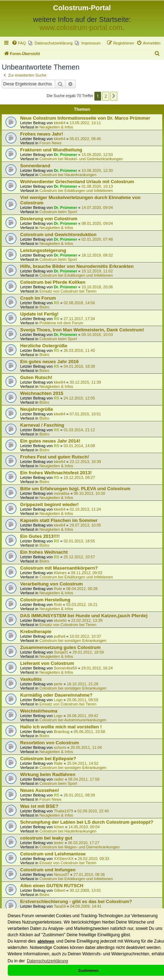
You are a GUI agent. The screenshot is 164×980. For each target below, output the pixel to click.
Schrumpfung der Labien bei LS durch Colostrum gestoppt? (87, 822)
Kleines (60, 573)
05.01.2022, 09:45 (85, 139)
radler (59, 779)
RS (56, 303)
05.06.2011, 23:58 (90, 732)
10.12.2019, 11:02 (97, 271)
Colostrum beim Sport (58, 212)
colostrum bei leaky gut (46, 838)
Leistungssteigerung (43, 250)
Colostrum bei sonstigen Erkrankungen (73, 641)
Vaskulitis (31, 679)
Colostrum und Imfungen (48, 870)
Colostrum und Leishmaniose (53, 854)
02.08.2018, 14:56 (79, 303)
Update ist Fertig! (39, 314)
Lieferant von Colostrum (47, 663)
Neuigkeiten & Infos (56, 127)
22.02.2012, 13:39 (87, 620)
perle (58, 684)
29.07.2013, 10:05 (85, 525)
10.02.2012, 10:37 (85, 636)
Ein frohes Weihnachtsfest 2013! (56, 473)
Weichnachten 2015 (42, 393)
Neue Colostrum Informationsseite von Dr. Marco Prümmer (85, 118)
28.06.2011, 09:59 (83, 700)
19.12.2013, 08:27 (79, 477)
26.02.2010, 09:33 (93, 859)
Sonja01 (61, 652)
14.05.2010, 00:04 (84, 827)
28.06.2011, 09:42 (83, 716)
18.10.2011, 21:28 (83, 684)
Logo (58, 700)
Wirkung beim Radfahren (48, 774)
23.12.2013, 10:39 (85, 462)
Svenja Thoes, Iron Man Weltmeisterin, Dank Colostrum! (82, 330)
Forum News (50, 143)
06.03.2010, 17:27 (84, 843)
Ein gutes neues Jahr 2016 (49, 362)
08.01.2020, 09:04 (97, 223)
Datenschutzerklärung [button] (48, 961)
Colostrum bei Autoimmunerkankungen (73, 720)
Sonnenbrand (35, 166)
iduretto (60, 620)
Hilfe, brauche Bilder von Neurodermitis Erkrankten (77, 266)
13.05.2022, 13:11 (85, 123)
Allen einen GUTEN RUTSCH (52, 886)
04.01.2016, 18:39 (79, 366)
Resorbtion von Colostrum (49, 743)
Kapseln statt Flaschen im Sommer (59, 520)
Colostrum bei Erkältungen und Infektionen (76, 191)
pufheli (59, 636)
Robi (58, 589)
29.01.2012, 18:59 (88, 652)
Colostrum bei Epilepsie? (48, 759)
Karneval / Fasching (42, 425)
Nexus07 (61, 874)
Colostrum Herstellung (45, 600)
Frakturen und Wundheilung (51, 150)
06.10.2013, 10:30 (90, 493)
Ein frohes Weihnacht (44, 552)
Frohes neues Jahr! (42, 134)
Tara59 (60, 906)
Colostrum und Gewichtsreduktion (58, 235)
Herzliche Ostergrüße (44, 346)
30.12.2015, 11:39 (85, 382)
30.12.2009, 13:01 (85, 890)
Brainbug (61, 732)
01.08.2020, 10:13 (97, 186)
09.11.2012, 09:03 (87, 573)
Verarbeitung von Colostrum (51, 584)
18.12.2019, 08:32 (97, 255)
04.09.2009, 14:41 (86, 906)
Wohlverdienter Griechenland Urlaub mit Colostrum (77, 182)
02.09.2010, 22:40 (93, 811)
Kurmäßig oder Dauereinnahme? (56, 695)
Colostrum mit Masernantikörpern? (59, 568)
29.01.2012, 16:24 (97, 668)
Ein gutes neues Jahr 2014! (50, 441)
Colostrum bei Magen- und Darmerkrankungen (79, 847)
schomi (60, 747)
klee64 (59, 123)
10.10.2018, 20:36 (97, 287)
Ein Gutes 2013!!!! (40, 536)
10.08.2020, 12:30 (97, 170)
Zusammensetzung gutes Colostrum (60, 647)
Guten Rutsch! (36, 377)
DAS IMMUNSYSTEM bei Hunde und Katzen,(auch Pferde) (84, 616)
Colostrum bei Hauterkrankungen (68, 175)
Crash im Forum (38, 298)
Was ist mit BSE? (39, 806)
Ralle (58, 763)
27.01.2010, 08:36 (89, 874)
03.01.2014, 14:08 (79, 446)
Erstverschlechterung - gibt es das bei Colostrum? (76, 901)
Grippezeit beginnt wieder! (49, 504)
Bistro (44, 307)
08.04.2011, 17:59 (84, 779)
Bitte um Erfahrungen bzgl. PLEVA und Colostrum (75, 489)
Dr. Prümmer (65, 155)
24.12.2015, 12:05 (79, 398)
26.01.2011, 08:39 (79, 795)
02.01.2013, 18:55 (79, 541)
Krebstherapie (36, 632)
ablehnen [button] (46, 941)
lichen (59, 827)
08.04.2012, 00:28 (82, 589)
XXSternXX (64, 859)
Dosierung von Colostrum (49, 219)
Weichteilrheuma (39, 711)
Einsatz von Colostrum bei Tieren (68, 291)
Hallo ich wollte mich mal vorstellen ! (61, 727)
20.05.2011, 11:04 (86, 747)
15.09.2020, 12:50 (97, 155)
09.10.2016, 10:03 (97, 335)
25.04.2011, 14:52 (83, 763)
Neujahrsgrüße (37, 409)
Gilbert (59, 890)
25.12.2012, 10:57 (79, 557)
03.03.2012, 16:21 (82, 605)
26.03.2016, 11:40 (79, 350)
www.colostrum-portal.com (81, 28)
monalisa (61, 493)
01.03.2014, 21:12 (79, 430)
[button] (114, 96)
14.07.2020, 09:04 (97, 208)
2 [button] (106, 96)
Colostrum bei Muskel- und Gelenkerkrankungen (81, 159)
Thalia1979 (63, 811)
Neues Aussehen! (40, 790)
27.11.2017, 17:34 (79, 319)
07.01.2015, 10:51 (85, 414)
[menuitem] (19, 43)
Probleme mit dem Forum (61, 323)
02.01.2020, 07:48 (97, 239)
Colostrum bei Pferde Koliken (53, 282)
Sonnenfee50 (65, 668)
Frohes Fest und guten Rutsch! (55, 457)
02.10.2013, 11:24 (85, 509)
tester (59, 843)
